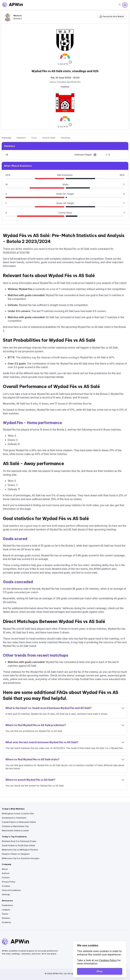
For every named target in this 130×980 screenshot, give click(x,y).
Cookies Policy (108, 960)
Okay (100, 971)
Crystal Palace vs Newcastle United (19, 822)
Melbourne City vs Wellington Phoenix (20, 850)
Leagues (6, 910)
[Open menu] (125, 5)
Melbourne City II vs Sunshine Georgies (21, 858)
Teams (5, 914)
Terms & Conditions (11, 890)
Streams (6, 918)
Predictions (7, 905)
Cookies (6, 886)
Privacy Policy (9, 882)
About (5, 869)
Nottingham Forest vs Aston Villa (18, 814)
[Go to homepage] (13, 5)
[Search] (120, 5)
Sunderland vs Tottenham (14, 818)
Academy (6, 922)
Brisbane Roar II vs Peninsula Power (19, 841)
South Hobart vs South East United (18, 845)
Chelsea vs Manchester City (15, 826)
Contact (6, 878)
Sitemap (6, 894)
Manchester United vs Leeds (15, 831)
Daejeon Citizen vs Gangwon (16, 854)
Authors (6, 873)
